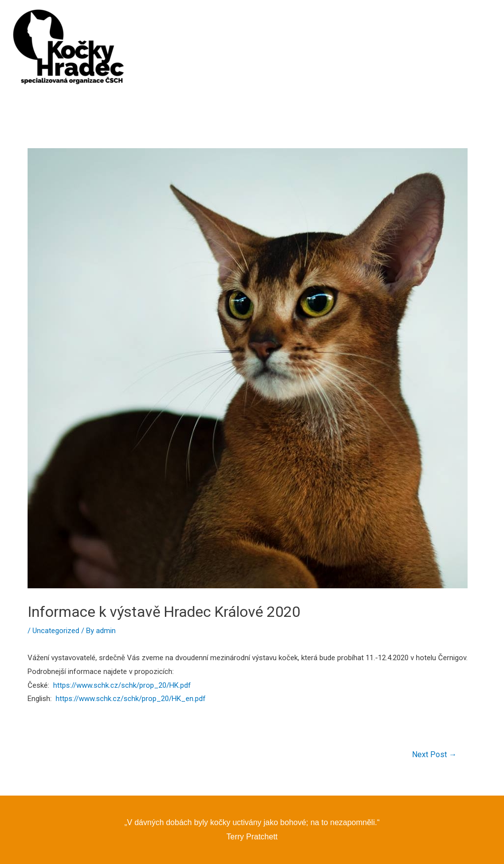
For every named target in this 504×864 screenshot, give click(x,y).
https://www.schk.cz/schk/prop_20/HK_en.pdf (131, 699)
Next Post (434, 754)
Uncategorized (56, 631)
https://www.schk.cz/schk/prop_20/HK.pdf (122, 685)
